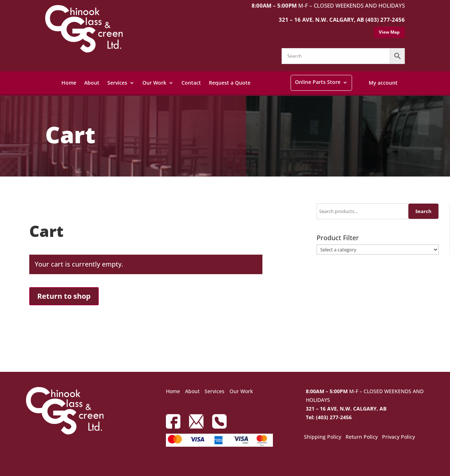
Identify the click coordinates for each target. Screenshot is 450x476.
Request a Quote (230, 83)
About (92, 83)
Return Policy (362, 437)
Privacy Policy (398, 437)
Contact (191, 83)
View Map (389, 32)
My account (383, 83)
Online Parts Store (318, 82)
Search (423, 211)
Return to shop (64, 296)
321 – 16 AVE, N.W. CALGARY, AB (346, 409)
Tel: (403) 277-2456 (329, 417)
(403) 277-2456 (385, 20)
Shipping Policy (323, 437)
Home (69, 83)
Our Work (154, 83)
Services (117, 83)
